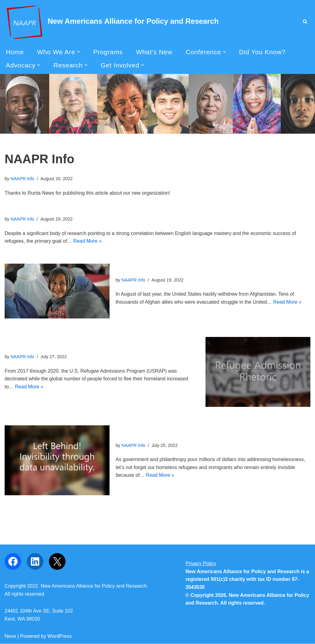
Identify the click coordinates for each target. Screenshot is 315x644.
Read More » (88, 241)
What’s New (155, 52)
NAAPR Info (22, 179)
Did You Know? (263, 52)
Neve (10, 636)
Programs (108, 52)
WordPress (60, 636)
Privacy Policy (201, 564)
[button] (78, 52)
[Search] (305, 21)
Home (15, 52)
